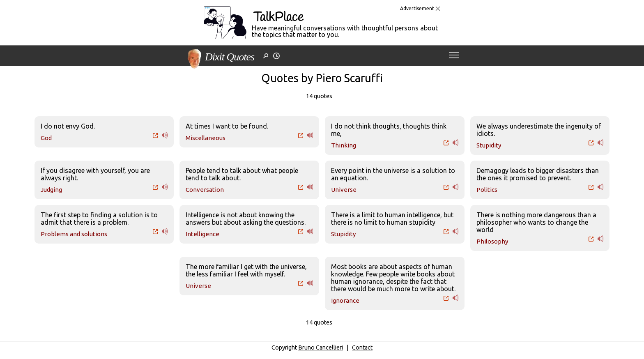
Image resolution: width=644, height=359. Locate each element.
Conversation (205, 190)
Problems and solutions (74, 234)
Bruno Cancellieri (321, 347)
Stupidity (489, 145)
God (46, 138)
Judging (51, 190)
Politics (487, 190)
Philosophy (492, 241)
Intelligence (202, 234)
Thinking (344, 145)
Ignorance (345, 300)
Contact (362, 347)
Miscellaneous (206, 138)
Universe (344, 190)
